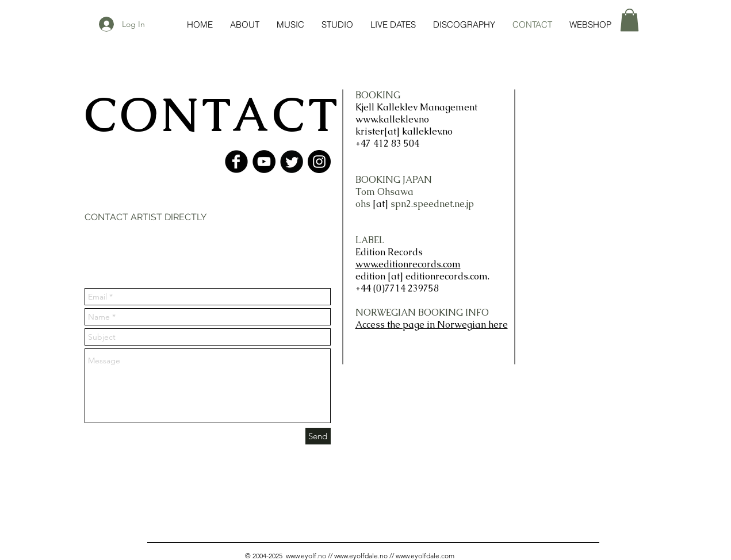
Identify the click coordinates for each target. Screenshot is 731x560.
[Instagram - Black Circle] (319, 162)
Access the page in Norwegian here (432, 325)
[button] (629, 20)
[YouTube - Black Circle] (264, 162)
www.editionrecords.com (408, 264)
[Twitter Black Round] (292, 162)
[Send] (318, 436)
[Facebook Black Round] (236, 162)
